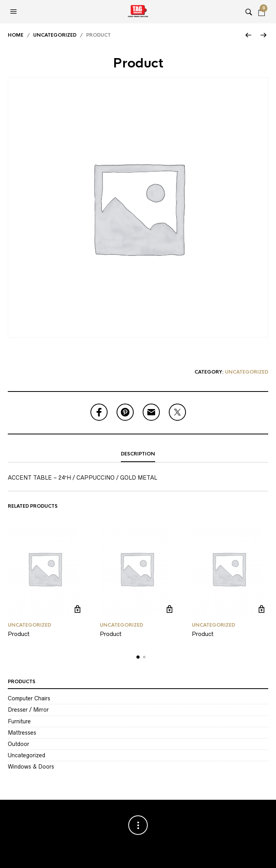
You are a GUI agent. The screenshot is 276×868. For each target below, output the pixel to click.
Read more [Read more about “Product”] (77, 609)
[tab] (138, 454)
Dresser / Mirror (28, 710)
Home (16, 35)
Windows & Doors (31, 767)
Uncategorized (55, 35)
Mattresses (22, 733)
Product (19, 634)
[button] (14, 12)
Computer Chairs (29, 698)
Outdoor (19, 744)
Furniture (19, 721)
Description (138, 454)
